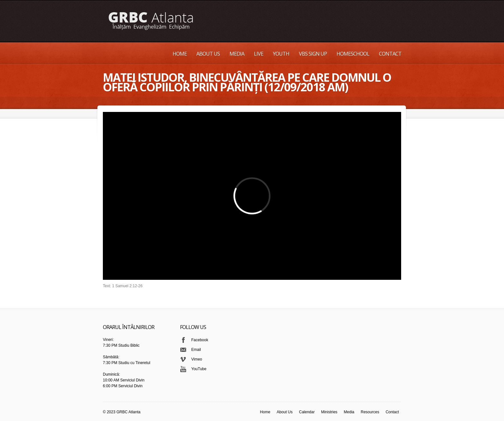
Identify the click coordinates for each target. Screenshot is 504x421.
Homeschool (353, 54)
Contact (390, 54)
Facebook (200, 340)
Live (259, 54)
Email (196, 350)
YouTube (199, 369)
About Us (208, 54)
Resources (370, 412)
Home (180, 54)
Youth (281, 54)
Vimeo (197, 359)
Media (237, 54)
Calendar (307, 412)
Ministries (329, 412)
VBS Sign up (313, 54)
